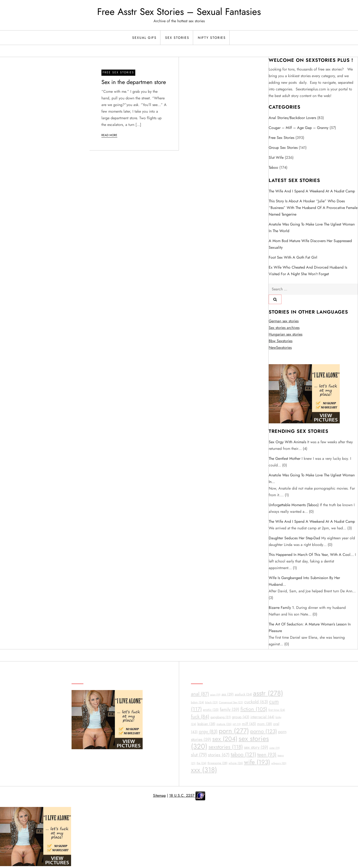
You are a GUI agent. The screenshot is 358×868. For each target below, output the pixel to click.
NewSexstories (280, 348)
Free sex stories (118, 72)
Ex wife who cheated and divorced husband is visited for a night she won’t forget (308, 271)
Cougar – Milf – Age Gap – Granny (299, 128)
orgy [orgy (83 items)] (208, 731)
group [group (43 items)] (241, 717)
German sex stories (284, 321)
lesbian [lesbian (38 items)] (206, 724)
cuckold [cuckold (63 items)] (256, 702)
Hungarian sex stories (285, 334)
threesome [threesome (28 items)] (218, 763)
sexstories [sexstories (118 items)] (226, 747)
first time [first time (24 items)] (277, 710)
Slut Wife (276, 157)
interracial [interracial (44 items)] (262, 717)
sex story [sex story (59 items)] (256, 747)
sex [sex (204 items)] (225, 739)
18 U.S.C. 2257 (182, 795)
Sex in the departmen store (134, 82)
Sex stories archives (284, 328)
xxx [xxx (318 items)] (204, 770)
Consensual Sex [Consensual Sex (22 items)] (231, 702)
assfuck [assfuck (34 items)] (243, 694)
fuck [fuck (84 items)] (200, 717)
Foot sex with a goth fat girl (293, 257)
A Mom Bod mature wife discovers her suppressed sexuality (310, 244)
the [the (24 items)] (202, 763)
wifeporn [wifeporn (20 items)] (279, 763)
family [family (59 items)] (230, 709)
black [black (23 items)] (211, 702)
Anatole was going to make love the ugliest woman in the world (312, 228)
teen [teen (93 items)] (267, 755)
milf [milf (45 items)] (249, 724)
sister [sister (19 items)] (274, 748)
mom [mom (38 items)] (265, 724)
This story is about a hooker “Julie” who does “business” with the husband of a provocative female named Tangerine (313, 208)
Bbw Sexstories (281, 341)
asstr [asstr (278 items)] (268, 693)
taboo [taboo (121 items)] (243, 755)
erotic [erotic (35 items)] (211, 710)
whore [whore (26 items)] (236, 763)
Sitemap (159, 795)
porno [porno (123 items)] (264, 731)
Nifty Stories (212, 38)
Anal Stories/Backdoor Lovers (292, 118)
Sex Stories (177, 38)
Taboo (273, 167)
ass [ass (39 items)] (228, 694)
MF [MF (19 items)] (237, 724)
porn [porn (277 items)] (234, 731)
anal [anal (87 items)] (200, 694)
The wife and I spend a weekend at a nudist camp (312, 191)
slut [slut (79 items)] (199, 755)
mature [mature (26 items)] (224, 724)
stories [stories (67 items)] (219, 755)
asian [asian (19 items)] (215, 695)
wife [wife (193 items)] (257, 762)
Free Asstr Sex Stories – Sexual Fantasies (179, 12)
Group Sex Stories (283, 148)
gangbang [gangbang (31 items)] (221, 717)
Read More (109, 135)
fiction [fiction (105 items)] (254, 709)
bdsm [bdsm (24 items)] (197, 702)
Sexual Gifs (144, 38)
